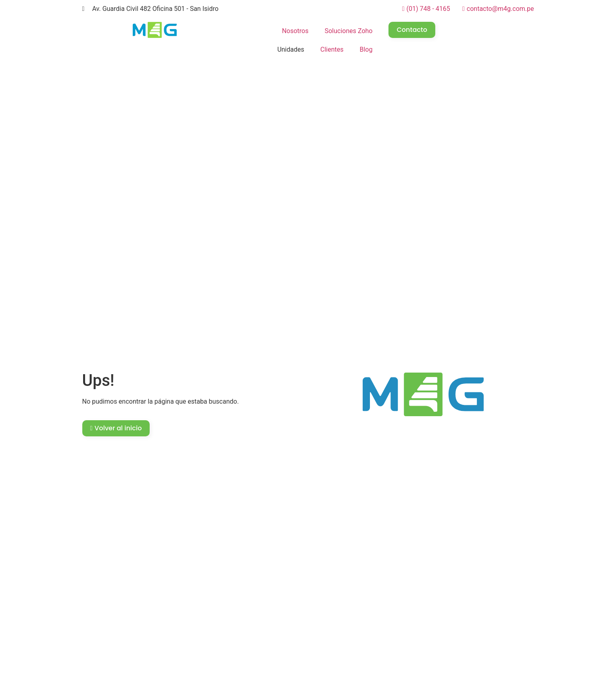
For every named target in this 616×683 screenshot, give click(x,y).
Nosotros (295, 31)
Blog (366, 49)
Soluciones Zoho (349, 31)
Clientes (332, 49)
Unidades (291, 49)
